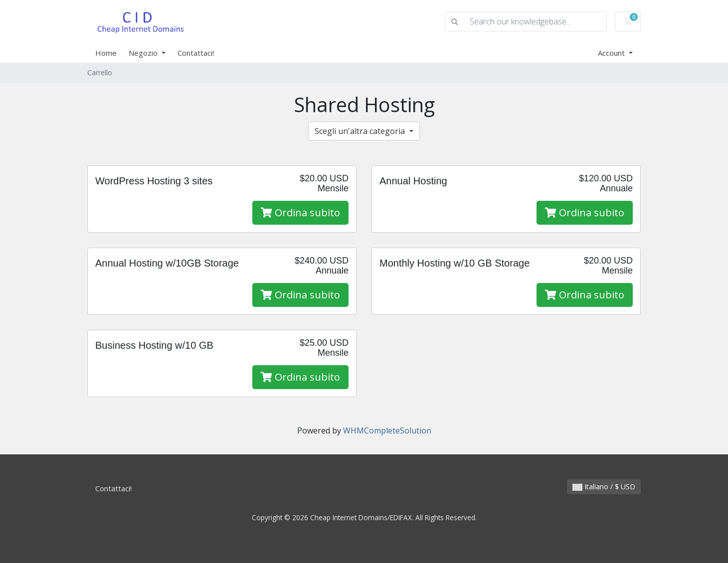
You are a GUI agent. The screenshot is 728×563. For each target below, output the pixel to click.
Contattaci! (196, 53)
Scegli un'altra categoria (361, 131)
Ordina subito (300, 212)
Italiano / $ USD (604, 487)
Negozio (144, 53)
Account (612, 53)
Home (106, 53)
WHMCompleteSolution (387, 430)
